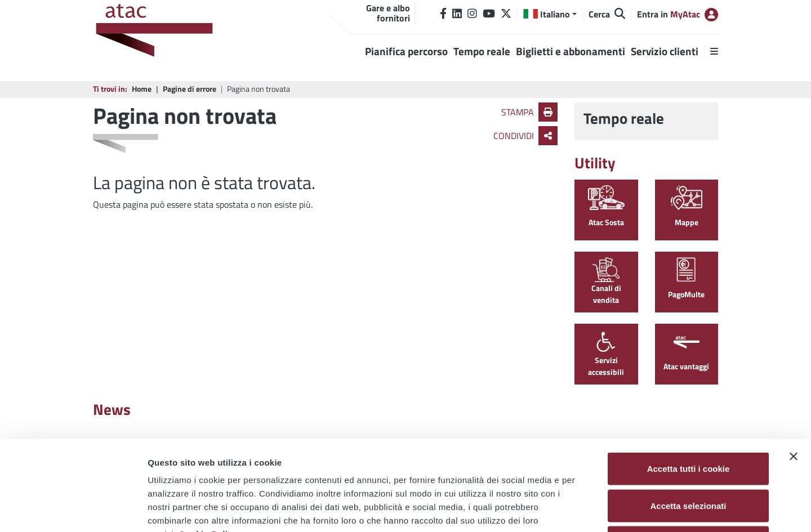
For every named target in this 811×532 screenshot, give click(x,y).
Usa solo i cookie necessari (688, 458)
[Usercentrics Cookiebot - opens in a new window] (73, 510)
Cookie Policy (208, 450)
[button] (550, 14)
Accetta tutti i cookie (689, 384)
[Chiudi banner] (794, 372)
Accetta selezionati (688, 421)
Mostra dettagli (592, 510)
